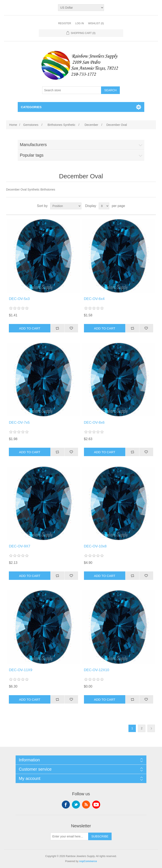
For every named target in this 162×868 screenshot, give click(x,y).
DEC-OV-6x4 (94, 299)
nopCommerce (88, 861)
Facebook (66, 805)
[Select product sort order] (66, 206)
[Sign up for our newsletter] (69, 836)
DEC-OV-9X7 (20, 546)
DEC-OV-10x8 (95, 546)
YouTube (96, 805)
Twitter (76, 805)
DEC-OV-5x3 (19, 299)
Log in (80, 23)
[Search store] (72, 90)
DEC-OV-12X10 (97, 670)
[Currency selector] (81, 8)
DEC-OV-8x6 (94, 423)
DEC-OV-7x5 (19, 423)
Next (151, 728)
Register (65, 23)
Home (13, 125)
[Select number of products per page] (104, 206)
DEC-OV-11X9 (21, 670)
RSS (86, 805)
